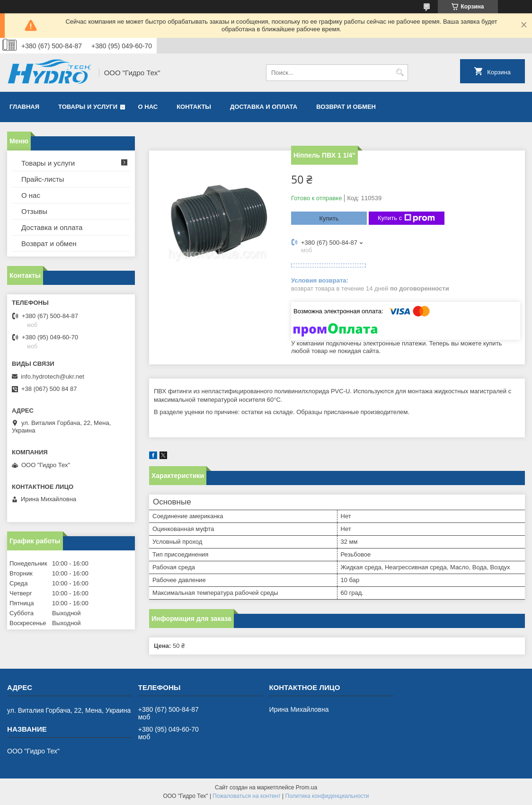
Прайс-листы (43, 179)
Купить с (406, 218)
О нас (148, 107)
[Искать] (400, 73)
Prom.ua (306, 787)
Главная (24, 107)
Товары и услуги (88, 107)
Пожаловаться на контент (246, 796)
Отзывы (34, 211)
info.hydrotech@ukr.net (53, 376)
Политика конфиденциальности (327, 796)
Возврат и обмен (346, 107)
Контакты (194, 107)
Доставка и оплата (264, 107)
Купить (329, 218)
